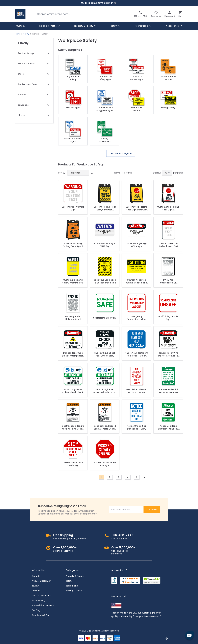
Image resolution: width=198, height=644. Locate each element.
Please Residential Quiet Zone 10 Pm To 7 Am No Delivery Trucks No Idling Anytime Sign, (168, 391)
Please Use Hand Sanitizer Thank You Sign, (168, 427)
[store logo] (20, 14)
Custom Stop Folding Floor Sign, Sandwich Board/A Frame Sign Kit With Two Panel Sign (136, 208)
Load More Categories (121, 153)
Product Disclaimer (41, 581)
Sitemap (36, 591)
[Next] (144, 477)
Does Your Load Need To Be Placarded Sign (105, 281)
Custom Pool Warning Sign (73, 208)
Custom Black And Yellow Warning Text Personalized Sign (73, 281)
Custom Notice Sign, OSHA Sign (105, 245)
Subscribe (152, 510)
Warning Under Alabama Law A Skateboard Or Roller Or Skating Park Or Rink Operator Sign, (73, 318)
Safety (26, 34)
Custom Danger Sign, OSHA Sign (136, 245)
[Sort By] (78, 173)
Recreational (72, 586)
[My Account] (170, 14)
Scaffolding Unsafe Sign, (168, 318)
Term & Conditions (41, 596)
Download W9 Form (41, 615)
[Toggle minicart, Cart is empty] (180, 14)
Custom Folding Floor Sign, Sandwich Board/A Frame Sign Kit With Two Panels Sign (105, 208)
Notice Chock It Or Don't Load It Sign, (137, 427)
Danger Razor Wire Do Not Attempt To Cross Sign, (168, 354)
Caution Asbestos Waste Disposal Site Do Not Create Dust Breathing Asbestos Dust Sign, (137, 281)
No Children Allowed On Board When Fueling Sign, (137, 391)
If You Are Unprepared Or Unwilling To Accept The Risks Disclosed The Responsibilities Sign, (168, 281)
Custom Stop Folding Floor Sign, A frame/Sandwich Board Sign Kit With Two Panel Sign (168, 208)
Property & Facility (75, 576)
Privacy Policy (38, 600)
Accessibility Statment (43, 605)
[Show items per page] (167, 173)
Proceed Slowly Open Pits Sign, (105, 464)
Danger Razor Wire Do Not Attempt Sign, (73, 354)
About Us (36, 576)
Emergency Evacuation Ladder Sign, (137, 318)
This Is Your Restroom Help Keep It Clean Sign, (137, 354)
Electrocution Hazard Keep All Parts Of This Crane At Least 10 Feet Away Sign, (105, 427)
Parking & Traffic (74, 591)
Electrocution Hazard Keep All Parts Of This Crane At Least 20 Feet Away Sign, (73, 427)
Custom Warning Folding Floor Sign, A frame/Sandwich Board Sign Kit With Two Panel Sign (73, 245)
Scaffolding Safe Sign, (105, 318)
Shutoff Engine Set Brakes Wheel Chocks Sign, (105, 391)
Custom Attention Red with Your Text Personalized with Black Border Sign (168, 245)
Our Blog (36, 610)
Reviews (36, 586)
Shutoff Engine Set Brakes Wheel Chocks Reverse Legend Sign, (73, 391)
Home (18, 34)
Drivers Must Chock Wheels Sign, (73, 464)
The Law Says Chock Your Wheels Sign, (105, 354)
